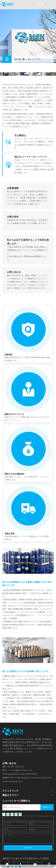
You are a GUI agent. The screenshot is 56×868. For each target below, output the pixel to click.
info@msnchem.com (22, 770)
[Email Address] (21, 807)
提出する (28, 848)
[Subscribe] (47, 807)
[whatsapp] (20, 814)
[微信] (16, 814)
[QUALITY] (28, 650)
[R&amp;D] (28, 561)
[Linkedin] (8, 814)
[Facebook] (4, 814)
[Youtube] (12, 814)
